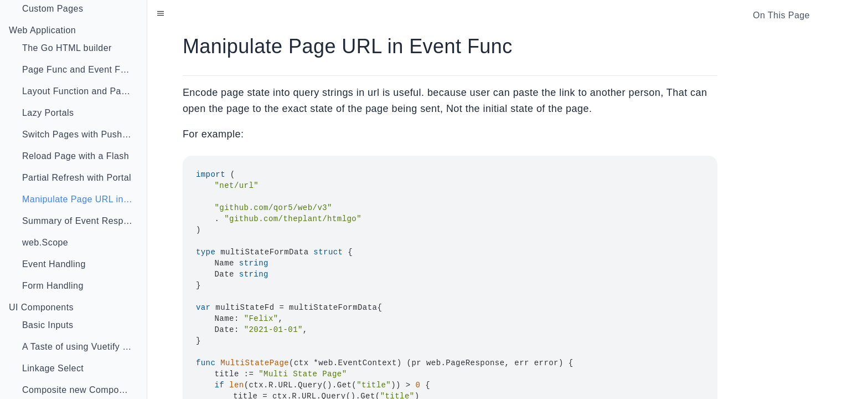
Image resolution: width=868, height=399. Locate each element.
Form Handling (53, 286)
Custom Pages (53, 9)
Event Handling (54, 264)
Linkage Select (53, 368)
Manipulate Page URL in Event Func (82, 199)
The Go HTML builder (67, 48)
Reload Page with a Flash (76, 156)
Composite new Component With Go (82, 390)
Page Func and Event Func (79, 70)
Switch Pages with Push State (82, 134)
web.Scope (45, 242)
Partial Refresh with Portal (77, 178)
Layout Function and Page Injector (82, 91)
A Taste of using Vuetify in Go (82, 347)
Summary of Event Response (82, 221)
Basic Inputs (48, 325)
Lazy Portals (48, 113)
